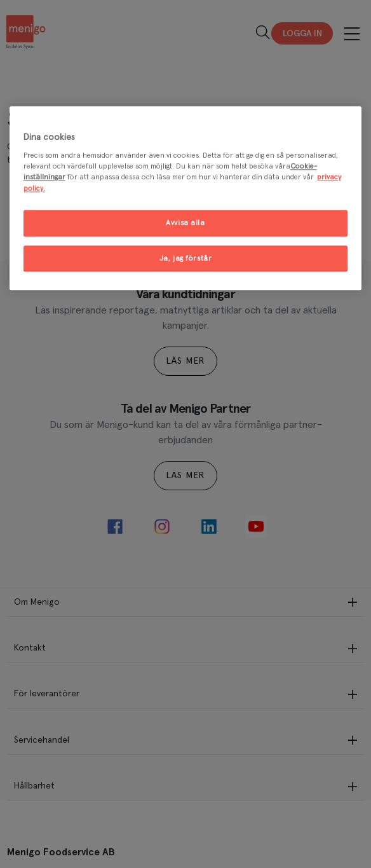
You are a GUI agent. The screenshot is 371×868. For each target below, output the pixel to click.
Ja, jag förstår (186, 258)
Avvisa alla (185, 223)
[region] (186, 198)
